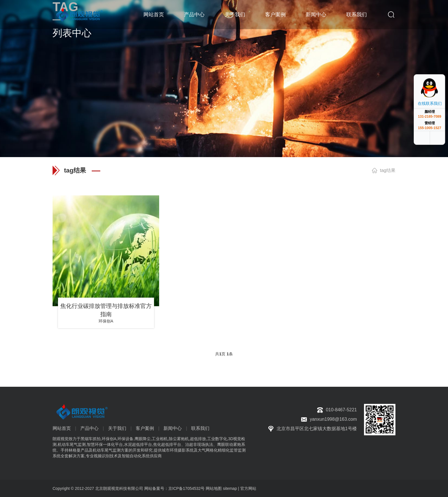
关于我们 (235, 14)
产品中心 (194, 14)
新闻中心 (316, 14)
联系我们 (357, 14)
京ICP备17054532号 (187, 488)
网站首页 (154, 14)
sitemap (230, 488)
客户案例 (275, 14)
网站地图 (214, 488)
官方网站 (248, 488)
